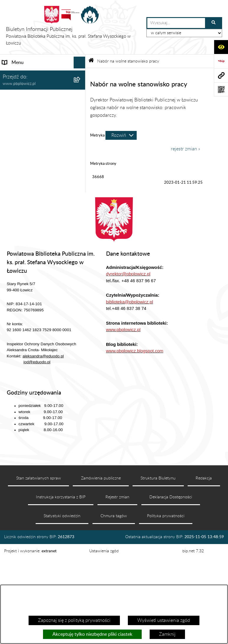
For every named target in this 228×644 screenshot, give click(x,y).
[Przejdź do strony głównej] (73, 27)
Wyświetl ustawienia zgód (164, 620)
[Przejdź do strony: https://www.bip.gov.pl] (221, 61)
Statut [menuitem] (8, 98)
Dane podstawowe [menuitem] (21, 74)
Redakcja (204, 571)
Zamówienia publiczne (101, 571)
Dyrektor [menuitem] (11, 121)
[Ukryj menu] (80, 63)
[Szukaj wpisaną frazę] (214, 23)
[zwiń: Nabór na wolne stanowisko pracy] (81, 164)
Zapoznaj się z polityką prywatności (74, 620)
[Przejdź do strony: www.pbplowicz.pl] (221, 75)
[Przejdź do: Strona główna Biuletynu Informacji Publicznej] (91, 61)
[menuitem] (43, 187)
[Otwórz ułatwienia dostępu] (221, 47)
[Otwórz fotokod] (221, 89)
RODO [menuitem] (9, 258)
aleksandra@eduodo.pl (43, 448)
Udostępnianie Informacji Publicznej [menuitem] (28, 149)
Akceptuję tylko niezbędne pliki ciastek (92, 634)
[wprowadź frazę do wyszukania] (176, 23)
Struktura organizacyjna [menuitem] (27, 110)
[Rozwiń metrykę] (121, 135)
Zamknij (167, 634)
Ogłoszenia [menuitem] (14, 133)
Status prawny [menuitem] (17, 86)
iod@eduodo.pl (37, 454)
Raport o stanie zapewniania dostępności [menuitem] (31, 242)
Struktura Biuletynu (158, 571)
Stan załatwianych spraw (39, 571)
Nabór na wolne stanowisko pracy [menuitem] (37, 164)
